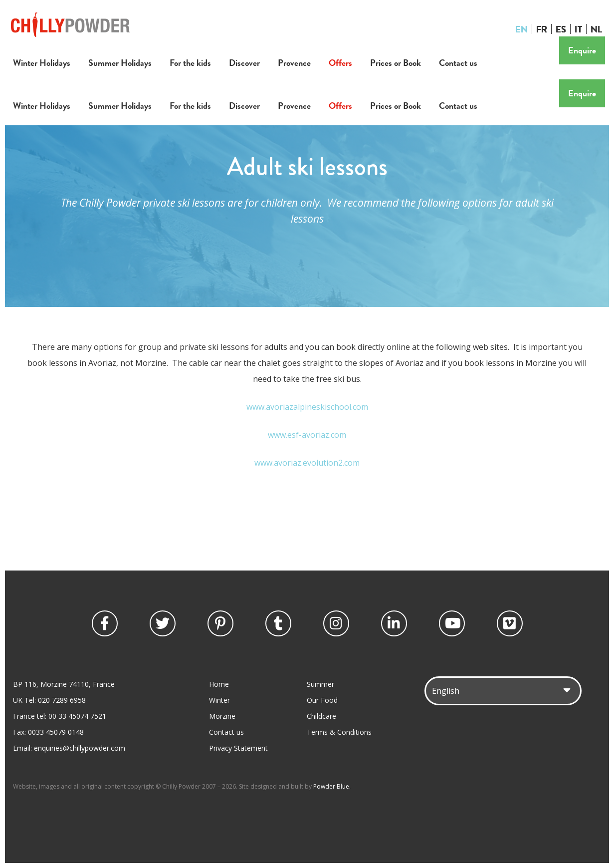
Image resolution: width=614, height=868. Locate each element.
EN (521, 29)
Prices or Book (396, 63)
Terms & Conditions (339, 732)
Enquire (582, 50)
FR (542, 29)
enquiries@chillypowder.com (80, 748)
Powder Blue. (332, 786)
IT (578, 29)
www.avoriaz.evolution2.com (307, 463)
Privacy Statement (238, 748)
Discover (244, 63)
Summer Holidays (120, 63)
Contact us (458, 63)
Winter (219, 700)
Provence (294, 63)
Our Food (322, 700)
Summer (320, 684)
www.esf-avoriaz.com (307, 435)
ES (561, 29)
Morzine (222, 716)
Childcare (321, 716)
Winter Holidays (42, 63)
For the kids (190, 63)
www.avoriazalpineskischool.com (307, 407)
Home (219, 684)
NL (596, 29)
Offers (340, 63)
